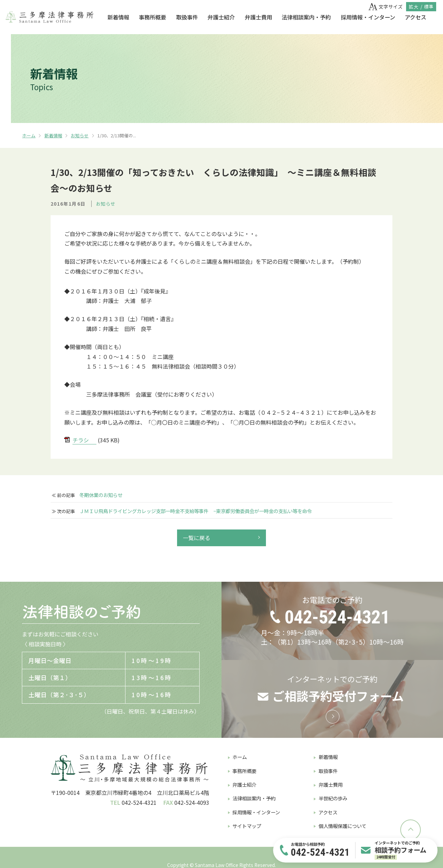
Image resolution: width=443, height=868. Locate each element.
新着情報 (118, 17)
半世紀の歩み (333, 798)
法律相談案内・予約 (306, 17)
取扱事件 (187, 17)
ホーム (29, 135)
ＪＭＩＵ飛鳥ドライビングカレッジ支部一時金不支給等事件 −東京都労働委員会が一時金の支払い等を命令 (196, 511)
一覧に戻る (197, 538)
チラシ (81, 440)
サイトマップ (247, 826)
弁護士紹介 (221, 17)
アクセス (415, 17)
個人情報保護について (343, 826)
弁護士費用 (258, 17)
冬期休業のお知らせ (101, 495)
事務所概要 (152, 17)
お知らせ (80, 135)
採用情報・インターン (368, 17)
